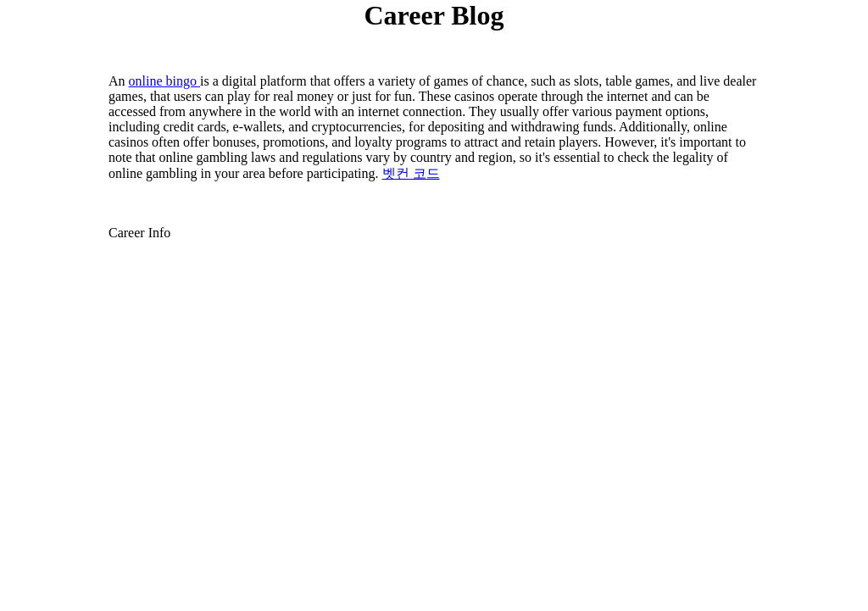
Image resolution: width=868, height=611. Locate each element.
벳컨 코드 (411, 173)
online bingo (164, 81)
